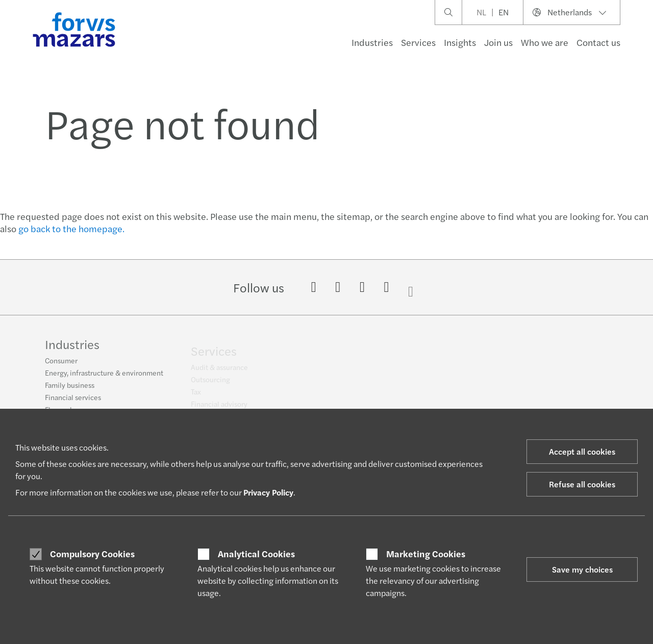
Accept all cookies (582, 451)
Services (418, 42)
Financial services (73, 402)
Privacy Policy (268, 492)
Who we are (545, 42)
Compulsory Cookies (92, 554)
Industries (372, 42)
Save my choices (582, 569)
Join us (498, 42)
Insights (460, 42)
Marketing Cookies (426, 554)
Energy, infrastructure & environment (104, 377)
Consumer (61, 365)
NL (481, 12)
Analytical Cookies (256, 554)
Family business (70, 389)
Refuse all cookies (582, 484)
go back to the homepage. (71, 228)
